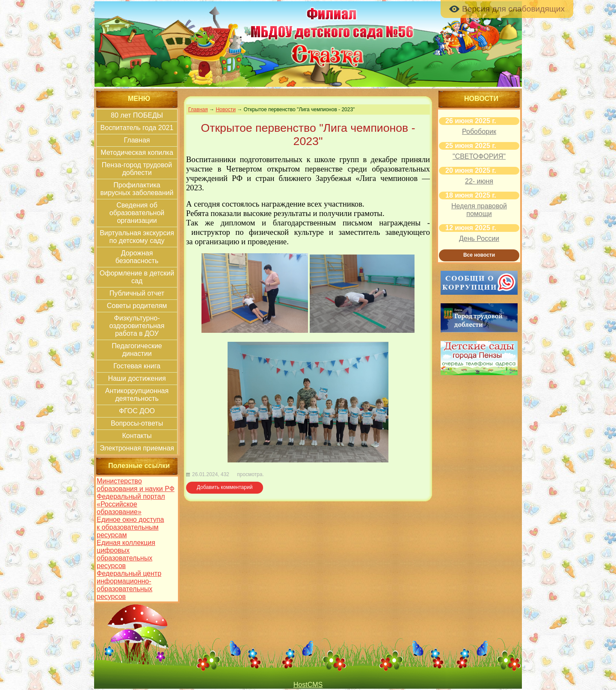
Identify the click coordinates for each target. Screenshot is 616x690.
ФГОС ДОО (137, 411)
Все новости (479, 255)
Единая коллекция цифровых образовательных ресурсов (126, 554)
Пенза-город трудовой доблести (137, 169)
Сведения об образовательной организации (137, 213)
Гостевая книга (137, 366)
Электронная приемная (137, 448)
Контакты (137, 436)
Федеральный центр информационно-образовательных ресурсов (129, 585)
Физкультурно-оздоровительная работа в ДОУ (137, 326)
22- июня (479, 181)
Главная (137, 140)
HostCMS (308, 685)
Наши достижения (137, 378)
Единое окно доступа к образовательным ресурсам (130, 527)
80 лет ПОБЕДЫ (137, 115)
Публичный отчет (137, 293)
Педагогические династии (137, 350)
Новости (225, 110)
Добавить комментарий (225, 487)
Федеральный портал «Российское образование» (131, 504)
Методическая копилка (137, 153)
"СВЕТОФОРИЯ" (479, 156)
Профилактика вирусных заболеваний (137, 189)
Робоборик (479, 132)
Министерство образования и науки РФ (136, 485)
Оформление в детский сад (137, 277)
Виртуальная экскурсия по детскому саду (137, 237)
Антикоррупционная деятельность (137, 395)
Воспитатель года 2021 (137, 128)
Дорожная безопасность (137, 257)
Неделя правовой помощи (479, 210)
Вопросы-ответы (137, 423)
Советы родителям (137, 306)
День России (479, 238)
